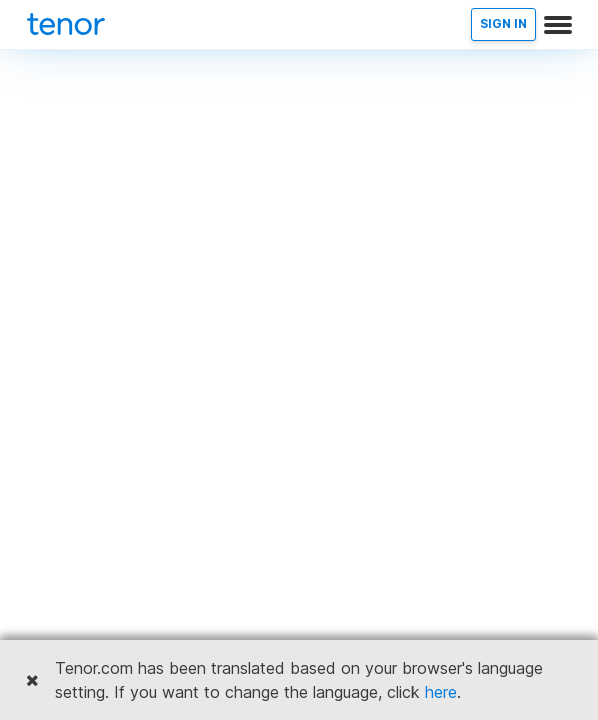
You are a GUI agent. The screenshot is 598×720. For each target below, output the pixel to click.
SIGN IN (503, 23)
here (441, 692)
